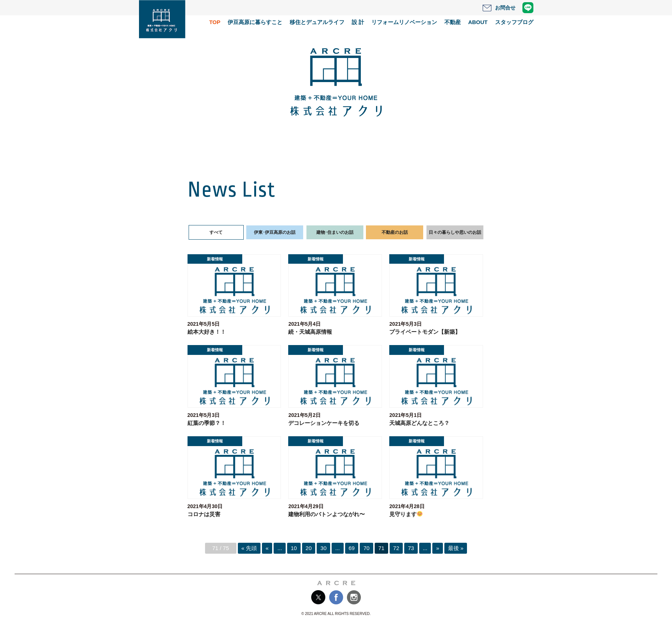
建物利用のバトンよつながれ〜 (327, 514)
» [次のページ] (437, 548)
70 (366, 548)
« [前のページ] (267, 548)
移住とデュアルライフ (317, 22)
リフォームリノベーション (404, 22)
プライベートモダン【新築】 (425, 332)
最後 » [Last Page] (456, 548)
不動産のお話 (395, 232)
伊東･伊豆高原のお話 (275, 232)
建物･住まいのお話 (335, 232)
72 (396, 548)
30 (323, 548)
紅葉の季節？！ (207, 423)
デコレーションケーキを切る (324, 423)
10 (294, 548)
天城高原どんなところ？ (419, 423)
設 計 (358, 22)
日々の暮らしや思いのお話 (455, 232)
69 (352, 548)
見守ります (406, 514)
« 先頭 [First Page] (249, 548)
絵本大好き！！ (207, 332)
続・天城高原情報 (310, 332)
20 (309, 548)
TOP (215, 22)
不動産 (453, 22)
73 (411, 548)
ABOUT (478, 22)
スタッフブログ (514, 22)
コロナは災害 (204, 514)
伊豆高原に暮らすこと (255, 22)
